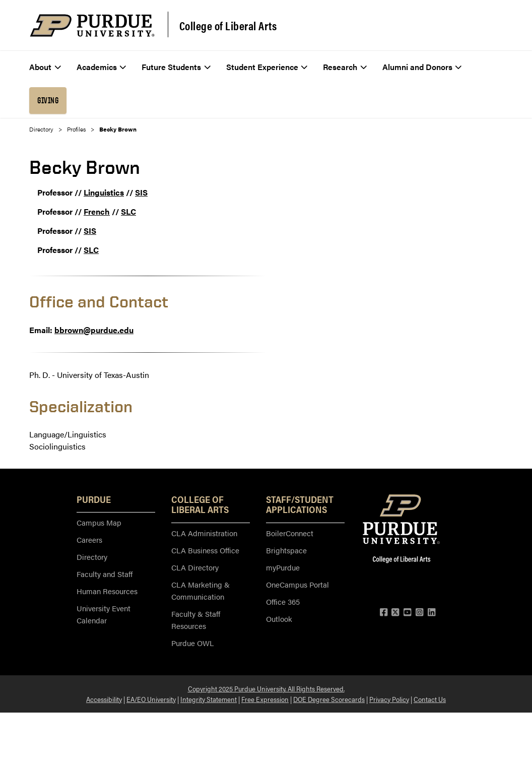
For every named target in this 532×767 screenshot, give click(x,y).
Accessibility (104, 699)
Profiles (76, 129)
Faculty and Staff (105, 574)
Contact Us (430, 699)
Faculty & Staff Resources (196, 620)
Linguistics (104, 192)
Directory (41, 129)
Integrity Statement (209, 699)
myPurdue (283, 567)
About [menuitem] (45, 67)
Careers (89, 539)
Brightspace (286, 550)
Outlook (279, 619)
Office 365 (283, 601)
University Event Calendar (104, 614)
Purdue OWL (192, 643)
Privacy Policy (389, 699)
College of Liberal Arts (228, 26)
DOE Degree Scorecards (329, 699)
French (97, 211)
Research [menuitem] (345, 67)
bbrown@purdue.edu (94, 330)
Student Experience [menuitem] (267, 67)
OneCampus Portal (297, 584)
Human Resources (107, 591)
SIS (141, 192)
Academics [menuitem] (102, 67)
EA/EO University (151, 699)
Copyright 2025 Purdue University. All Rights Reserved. (266, 688)
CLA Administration (204, 533)
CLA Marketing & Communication (201, 590)
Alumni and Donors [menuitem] (422, 67)
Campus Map (99, 522)
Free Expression (265, 699)
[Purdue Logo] (92, 25)
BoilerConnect (290, 533)
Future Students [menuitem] (176, 67)
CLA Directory (195, 567)
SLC (128, 211)
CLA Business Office (205, 550)
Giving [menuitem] (48, 100)
